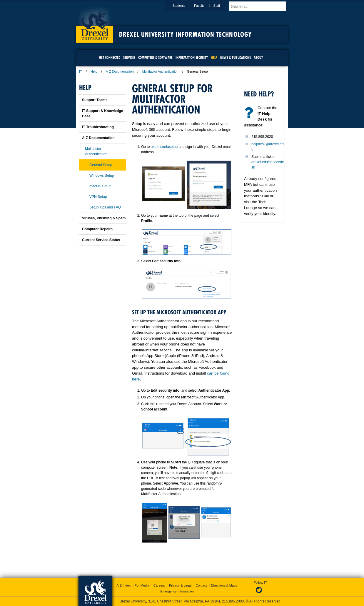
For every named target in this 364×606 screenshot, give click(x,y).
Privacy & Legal (180, 585)
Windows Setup (102, 176)
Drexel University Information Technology (185, 34)
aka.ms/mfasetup (164, 147)
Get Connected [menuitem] (110, 57)
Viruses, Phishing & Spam (104, 218)
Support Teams (95, 100)
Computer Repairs (97, 229)
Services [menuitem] (129, 57)
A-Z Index (123, 585)
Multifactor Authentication (160, 71)
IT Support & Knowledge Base (102, 113)
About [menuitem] (258, 57)
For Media (142, 585)
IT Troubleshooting (98, 127)
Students (184, 6)
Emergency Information (177, 591)
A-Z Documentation (120, 71)
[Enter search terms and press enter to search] (261, 6)
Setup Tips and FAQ (105, 207)
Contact (201, 585)
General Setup (101, 165)
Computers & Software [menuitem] (155, 57)
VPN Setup (98, 197)
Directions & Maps (224, 585)
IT (81, 71)
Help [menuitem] (214, 57)
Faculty (205, 6)
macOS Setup (100, 186)
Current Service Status (101, 240)
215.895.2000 (233, 601)
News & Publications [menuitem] (236, 57)
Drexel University (95, 24)
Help (94, 71)
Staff (222, 6)
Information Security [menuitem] (192, 57)
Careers (159, 585)
